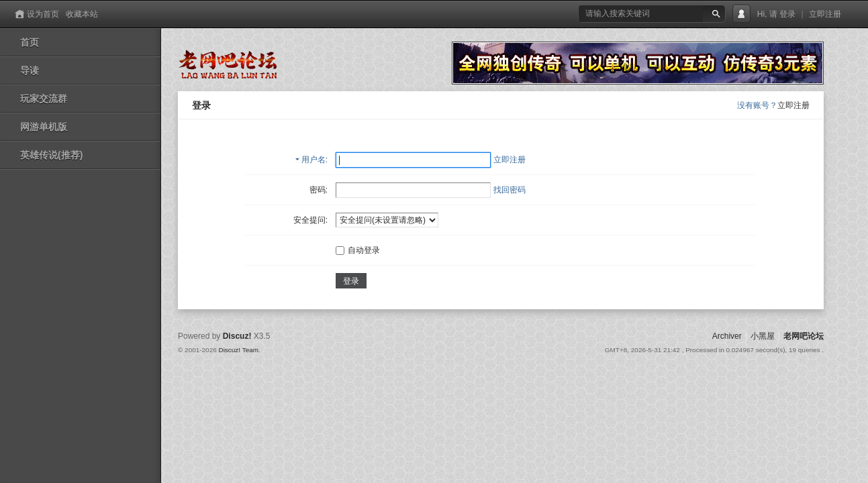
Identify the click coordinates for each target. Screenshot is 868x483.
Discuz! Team (238, 350)
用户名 (314, 160)
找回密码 (510, 190)
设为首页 (43, 14)
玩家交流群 (44, 99)
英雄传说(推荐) (51, 155)
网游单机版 (44, 127)
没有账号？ (757, 105)
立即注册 (825, 14)
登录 (787, 14)
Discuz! (237, 336)
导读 (30, 70)
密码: (319, 190)
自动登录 (358, 250)
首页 (30, 42)
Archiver (727, 336)
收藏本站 (82, 14)
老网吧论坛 (804, 336)
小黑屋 (763, 336)
